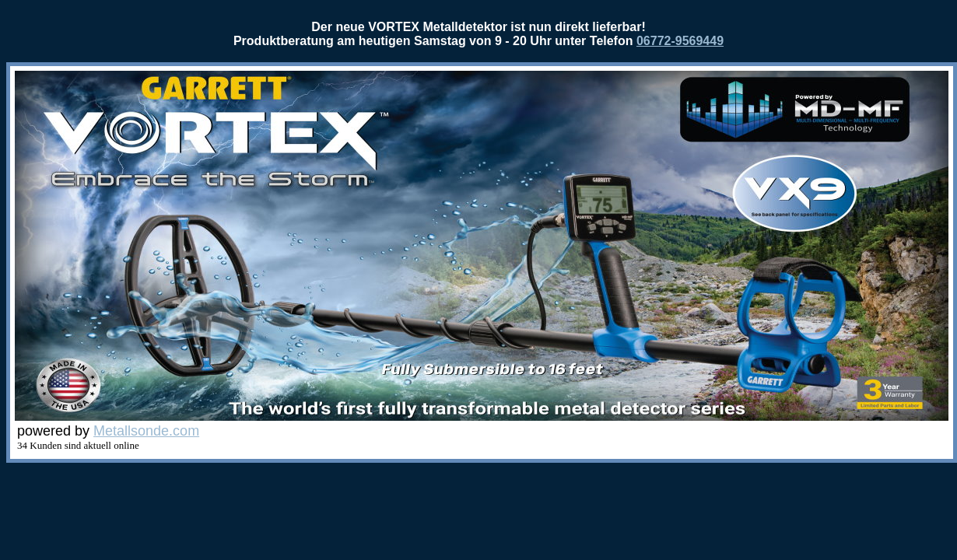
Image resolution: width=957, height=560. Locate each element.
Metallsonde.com (146, 431)
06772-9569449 (680, 41)
